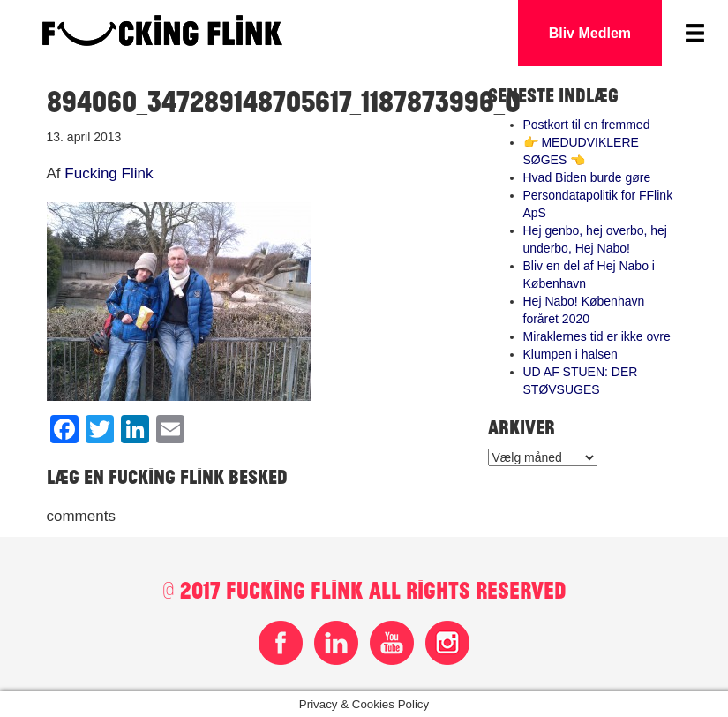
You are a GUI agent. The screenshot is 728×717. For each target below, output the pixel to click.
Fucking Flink (109, 174)
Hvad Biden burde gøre (587, 177)
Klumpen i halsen (570, 354)
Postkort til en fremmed (587, 125)
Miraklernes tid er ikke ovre (597, 336)
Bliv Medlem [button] (590, 33)
